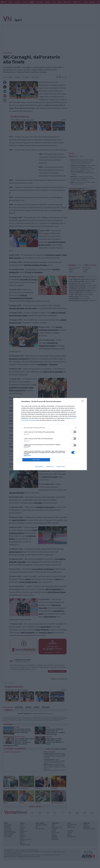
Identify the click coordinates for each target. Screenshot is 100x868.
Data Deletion (39, 467)
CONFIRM (36, 460)
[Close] (83, 402)
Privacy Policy (61, 467)
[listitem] (50, 428)
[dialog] (50, 434)
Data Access (50, 467)
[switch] (74, 432)
